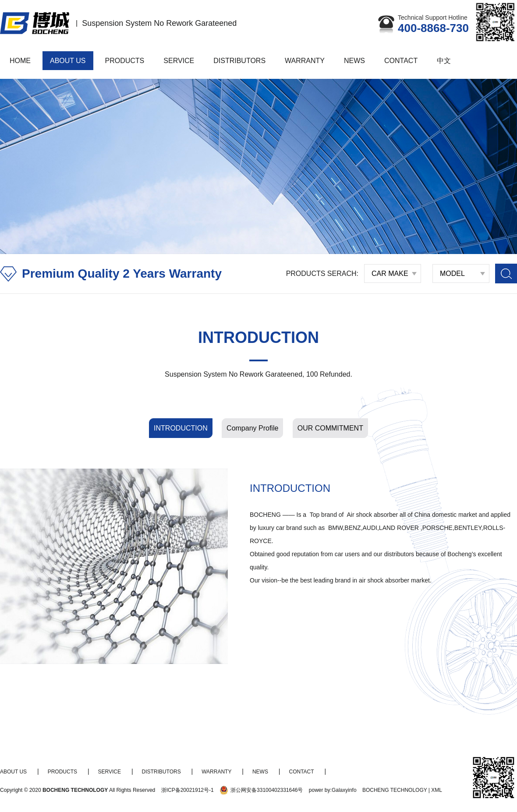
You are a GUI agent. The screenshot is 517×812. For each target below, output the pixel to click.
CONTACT (401, 61)
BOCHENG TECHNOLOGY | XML (402, 790)
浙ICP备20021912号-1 (188, 790)
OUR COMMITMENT (330, 428)
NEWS (354, 61)
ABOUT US (68, 61)
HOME (20, 61)
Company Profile (252, 428)
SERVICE (179, 61)
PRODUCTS (125, 61)
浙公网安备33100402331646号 (267, 790)
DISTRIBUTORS (239, 61)
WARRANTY (305, 61)
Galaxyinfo (344, 790)
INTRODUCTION (181, 428)
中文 (444, 61)
